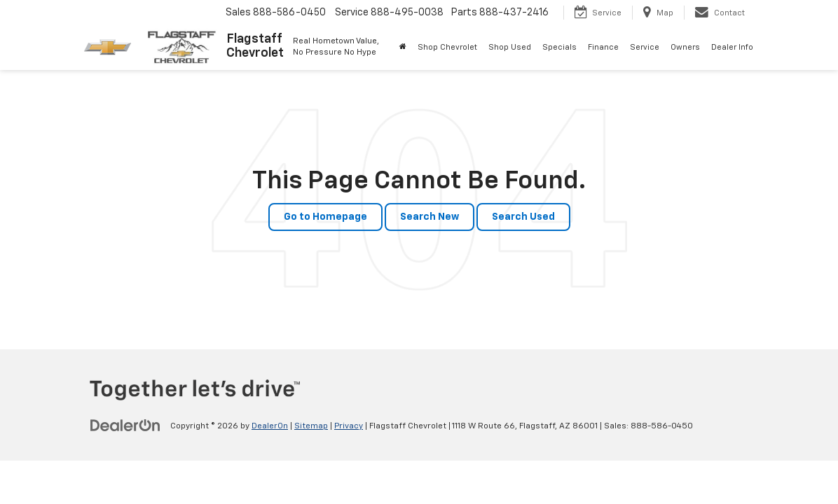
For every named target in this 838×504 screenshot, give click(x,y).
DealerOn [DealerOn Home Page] (270, 426)
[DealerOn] (125, 426)
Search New (430, 217)
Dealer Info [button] (732, 47)
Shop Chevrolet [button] (447, 47)
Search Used (523, 217)
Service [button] (645, 47)
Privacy (349, 426)
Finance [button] (603, 47)
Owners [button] (685, 47)
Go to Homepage (325, 217)
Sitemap (311, 426)
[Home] (403, 48)
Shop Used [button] (510, 47)
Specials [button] (559, 47)
